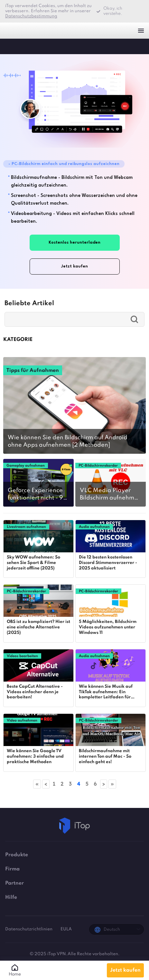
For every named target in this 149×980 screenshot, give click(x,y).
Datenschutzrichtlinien (29, 929)
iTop (11, 46)
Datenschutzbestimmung (31, 16)
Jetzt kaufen (125, 970)
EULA (66, 929)
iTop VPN (16, 31)
